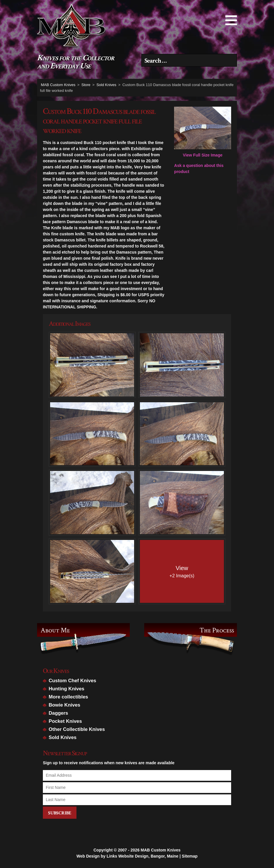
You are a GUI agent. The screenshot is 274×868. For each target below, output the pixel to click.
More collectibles (68, 697)
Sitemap (190, 854)
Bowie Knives (64, 705)
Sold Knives (63, 737)
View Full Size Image (203, 132)
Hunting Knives (66, 689)
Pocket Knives (65, 721)
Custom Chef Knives (72, 681)
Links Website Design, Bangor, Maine (143, 854)
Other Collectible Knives (77, 729)
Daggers (58, 713)
